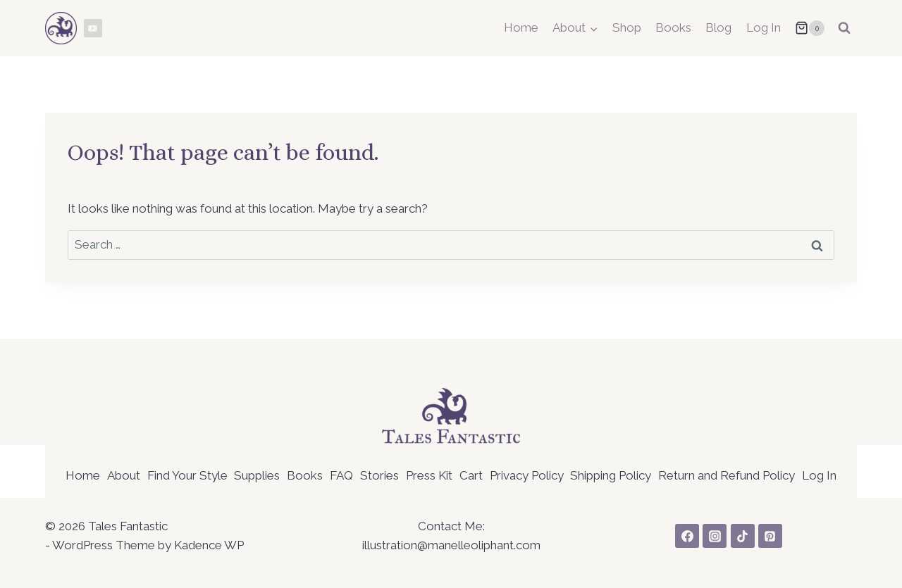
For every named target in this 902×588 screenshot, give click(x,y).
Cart (471, 475)
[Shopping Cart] (810, 28)
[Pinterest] (770, 536)
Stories (379, 475)
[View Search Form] (844, 28)
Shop (627, 27)
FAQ (341, 475)
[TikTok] (743, 536)
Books (673, 27)
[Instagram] (715, 536)
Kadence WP (209, 545)
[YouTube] (93, 28)
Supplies (257, 475)
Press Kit (429, 475)
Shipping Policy (611, 475)
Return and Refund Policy (727, 475)
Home (521, 27)
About (124, 475)
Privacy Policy (527, 475)
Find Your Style (187, 475)
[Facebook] (687, 536)
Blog (718, 27)
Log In (764, 27)
